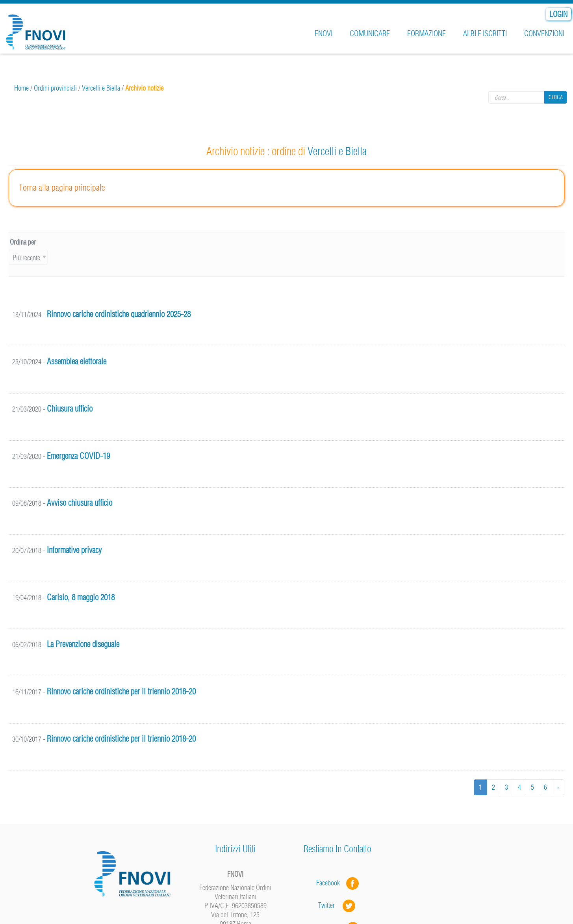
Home (21, 88)
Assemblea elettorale (77, 361)
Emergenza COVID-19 (78, 456)
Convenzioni (544, 33)
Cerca (556, 97)
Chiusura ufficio (70, 409)
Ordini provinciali (55, 88)
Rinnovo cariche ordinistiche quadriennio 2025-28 (119, 314)
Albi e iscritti (485, 33)
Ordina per (23, 242)
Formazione (427, 33)
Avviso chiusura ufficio (80, 503)
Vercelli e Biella (101, 88)
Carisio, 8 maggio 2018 (81, 597)
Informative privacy (74, 550)
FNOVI (324, 33)
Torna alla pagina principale (62, 187)
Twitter (337, 905)
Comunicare (370, 33)
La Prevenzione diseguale (83, 644)
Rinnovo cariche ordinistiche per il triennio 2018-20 (121, 691)
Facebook (330, 883)
